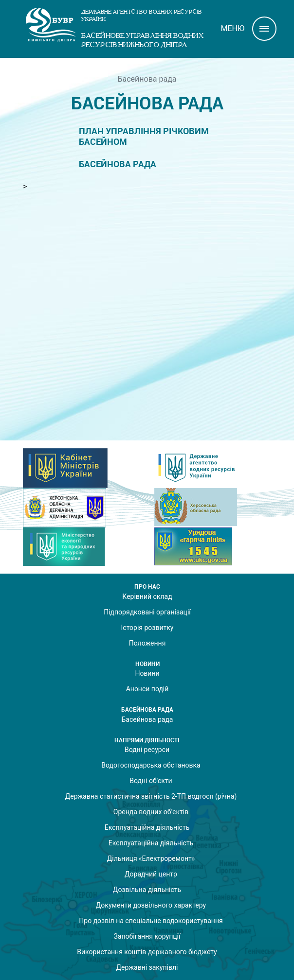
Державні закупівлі (147, 967)
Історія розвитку (147, 628)
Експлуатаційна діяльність (147, 827)
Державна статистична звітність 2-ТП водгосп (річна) (151, 796)
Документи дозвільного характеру (151, 905)
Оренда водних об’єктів (151, 812)
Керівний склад (147, 596)
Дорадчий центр (151, 874)
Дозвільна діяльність (147, 890)
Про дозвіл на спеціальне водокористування (151, 921)
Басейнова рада (118, 164)
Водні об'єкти (151, 781)
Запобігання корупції (147, 936)
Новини (147, 673)
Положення (147, 643)
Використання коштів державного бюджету (147, 952)
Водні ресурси (147, 750)
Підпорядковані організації (147, 612)
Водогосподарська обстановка (151, 765)
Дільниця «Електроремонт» (151, 858)
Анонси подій (147, 689)
